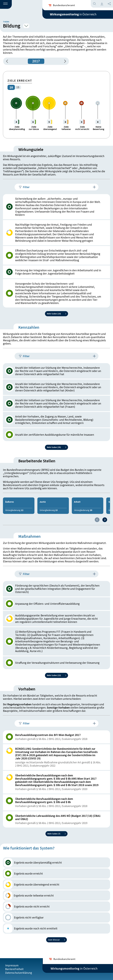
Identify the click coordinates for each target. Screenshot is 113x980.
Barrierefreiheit (14, 969)
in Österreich (74, 15)
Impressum (12, 966)
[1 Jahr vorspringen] (64, 64)
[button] (6, 5)
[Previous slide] (97, 523)
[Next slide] (105, 523)
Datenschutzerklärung (19, 973)
